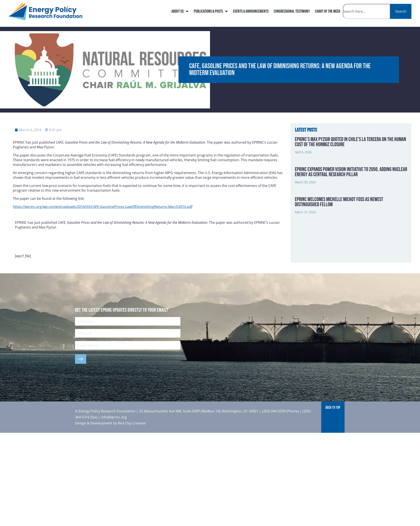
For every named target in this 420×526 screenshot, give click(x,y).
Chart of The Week (328, 11)
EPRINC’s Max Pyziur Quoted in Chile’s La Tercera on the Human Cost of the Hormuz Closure (350, 142)
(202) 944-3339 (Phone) (280, 411)
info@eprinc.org (114, 417)
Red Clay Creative (132, 423)
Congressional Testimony (292, 11)
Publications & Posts (211, 11)
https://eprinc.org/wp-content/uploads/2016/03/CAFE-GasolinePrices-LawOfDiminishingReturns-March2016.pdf (103, 207)
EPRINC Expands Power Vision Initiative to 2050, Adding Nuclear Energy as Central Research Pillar (351, 172)
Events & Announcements (251, 11)
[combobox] (366, 11)
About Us (180, 11)
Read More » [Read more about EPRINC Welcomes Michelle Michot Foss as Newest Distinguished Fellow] (302, 222)
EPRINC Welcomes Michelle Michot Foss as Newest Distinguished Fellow (339, 202)
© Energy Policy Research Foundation (106, 411)
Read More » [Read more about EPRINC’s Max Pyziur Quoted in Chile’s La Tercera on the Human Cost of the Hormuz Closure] (302, 162)
